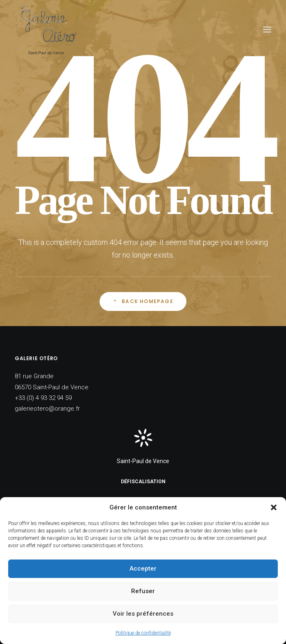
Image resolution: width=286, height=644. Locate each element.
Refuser (143, 591)
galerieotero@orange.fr (47, 409)
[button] (274, 507)
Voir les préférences (143, 614)
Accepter (143, 569)
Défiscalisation (143, 482)
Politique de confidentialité (143, 633)
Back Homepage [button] (143, 301)
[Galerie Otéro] (48, 29)
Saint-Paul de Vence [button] (143, 461)
